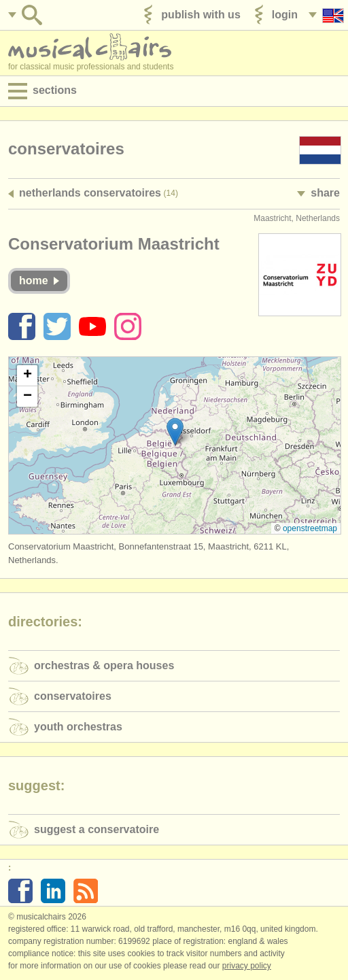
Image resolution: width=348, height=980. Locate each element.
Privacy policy (247, 966)
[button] (175, 432)
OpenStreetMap (310, 528)
